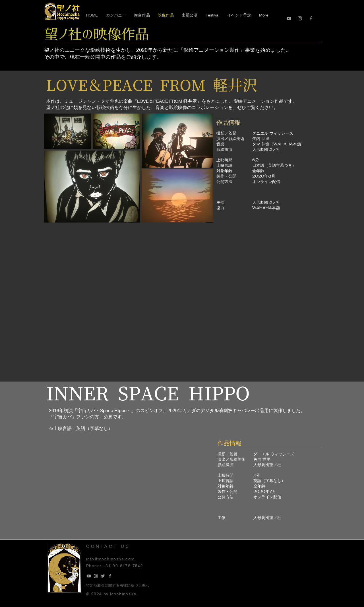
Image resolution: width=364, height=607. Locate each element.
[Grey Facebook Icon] (311, 18)
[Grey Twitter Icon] (103, 576)
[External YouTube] (183, 301)
